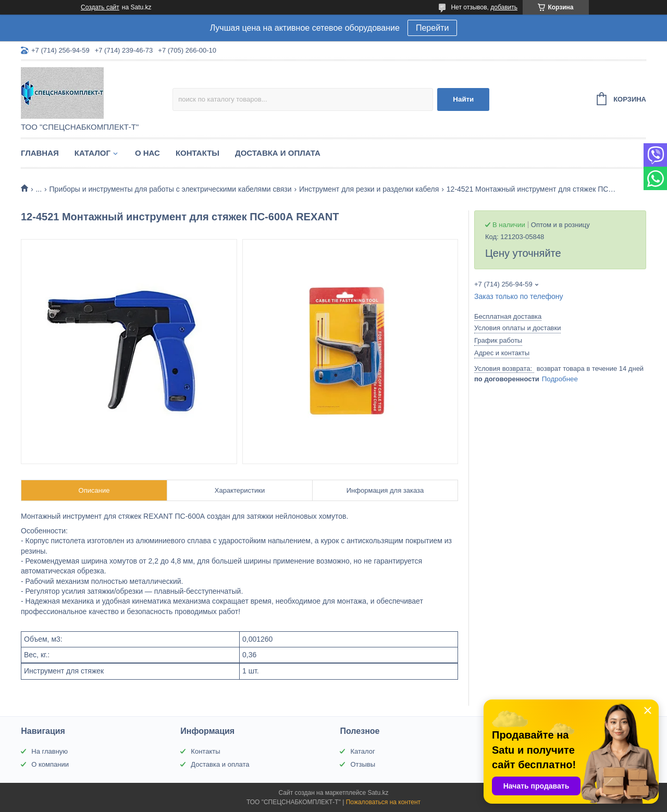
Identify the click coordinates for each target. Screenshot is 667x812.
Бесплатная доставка (508, 316)
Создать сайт (100, 7)
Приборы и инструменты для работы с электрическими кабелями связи (171, 189)
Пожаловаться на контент (383, 802)
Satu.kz (378, 793)
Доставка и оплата (278, 153)
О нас (147, 153)
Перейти (432, 28)
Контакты (197, 153)
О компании (50, 764)
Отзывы (363, 764)
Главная (40, 153)
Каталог (92, 153)
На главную (50, 751)
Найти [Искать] (463, 99)
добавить (504, 7)
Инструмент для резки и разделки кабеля (369, 189)
